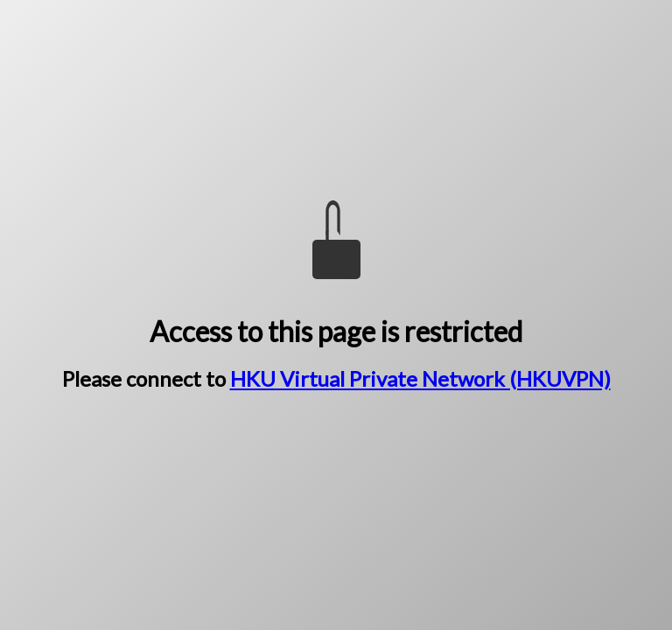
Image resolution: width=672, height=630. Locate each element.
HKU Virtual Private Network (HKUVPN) (420, 378)
